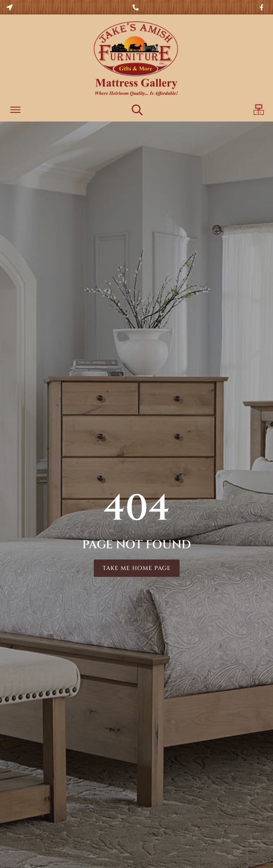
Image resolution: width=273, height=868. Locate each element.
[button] (15, 111)
